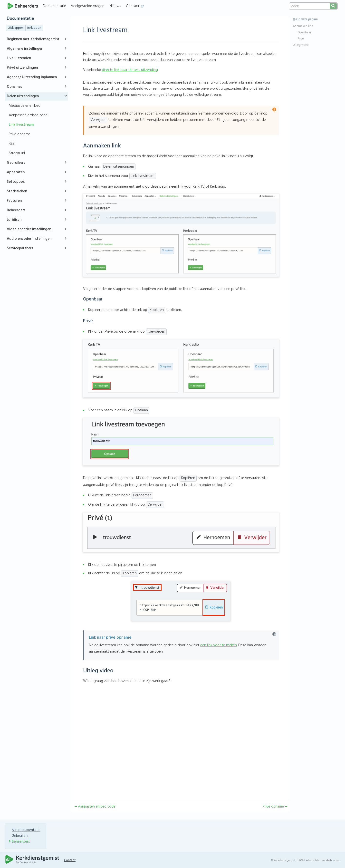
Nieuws (116, 6)
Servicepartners (20, 248)
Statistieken (17, 191)
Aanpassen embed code (28, 115)
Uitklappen (16, 28)
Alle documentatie (26, 830)
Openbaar (304, 33)
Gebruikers (16, 163)
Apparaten (16, 172)
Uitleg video (301, 45)
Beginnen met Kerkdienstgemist (33, 39)
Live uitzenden (19, 58)
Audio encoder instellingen (29, 239)
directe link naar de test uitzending (130, 70)
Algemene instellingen (25, 49)
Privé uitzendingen (22, 68)
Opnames (14, 87)
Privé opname (19, 134)
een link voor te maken (219, 645)
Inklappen (34, 28)
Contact (136, 6)
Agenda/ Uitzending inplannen (32, 77)
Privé (301, 39)
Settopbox (16, 182)
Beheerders (23, 6)
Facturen (14, 201)
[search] (333, 6)
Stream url (17, 153)
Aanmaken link (303, 26)
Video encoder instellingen (29, 229)
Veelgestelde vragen (88, 6)
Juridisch (14, 220)
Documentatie (55, 6)
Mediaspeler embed (25, 106)
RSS (12, 144)
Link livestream (21, 125)
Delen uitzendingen (23, 96)
